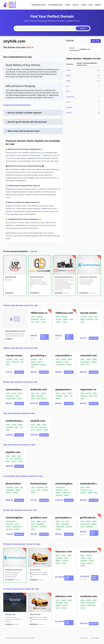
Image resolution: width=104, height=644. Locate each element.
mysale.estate (88, 313)
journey (91, 561)
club (22, 487)
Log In (91, 5)
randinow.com (88, 596)
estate (82, 322)
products (34, 362)
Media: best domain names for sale (20, 382)
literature (45, 490)
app (62, 521)
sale (96, 319)
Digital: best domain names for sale (20, 348)
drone (8, 430)
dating (33, 524)
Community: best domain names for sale (23, 476)
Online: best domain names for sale (20, 305)
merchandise (35, 319)
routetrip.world (89, 551)
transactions (90, 319)
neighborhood (66, 493)
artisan (33, 490)
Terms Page (95, 638)
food (32, 322)
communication (60, 365)
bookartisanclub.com (43, 483)
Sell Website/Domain (55, 5)
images (18, 490)
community (42, 427)
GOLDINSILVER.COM (37, 277)
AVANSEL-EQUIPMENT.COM (64, 277)
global (82, 555)
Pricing (84, 5)
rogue (82, 399)
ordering (58, 322)
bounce (58, 563)
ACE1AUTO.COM (35, 570)
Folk (68, 91)
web (38, 393)
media (67, 362)
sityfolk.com (14, 41)
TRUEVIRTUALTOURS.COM (88, 277)
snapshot (15, 493)
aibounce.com (64, 551)
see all (34, 251)
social (33, 430)
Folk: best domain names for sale (19, 445)
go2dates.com (39, 517)
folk (36, 427)
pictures (9, 493)
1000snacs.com (64, 313)
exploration (84, 561)
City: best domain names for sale (19, 413)
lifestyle (58, 493)
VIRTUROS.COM (10, 614)
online (33, 317)
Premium (69, 107)
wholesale (40, 317)
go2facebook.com (91, 517)
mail (32, 367)
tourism (83, 563)
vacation (83, 558)
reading (33, 493)
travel (89, 558)
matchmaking (60, 527)
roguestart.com (89, 389)
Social (68, 102)
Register (98, 5)
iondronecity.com (16, 421)
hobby (17, 487)
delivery (43, 319)
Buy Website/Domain (39, 5)
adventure (89, 555)
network (66, 495)
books (39, 490)
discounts (59, 319)
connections (35, 527)
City (67, 86)
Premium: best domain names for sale (22, 544)
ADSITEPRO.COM (11, 277)
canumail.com (88, 355)
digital (82, 319)
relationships (40, 524)
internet (64, 359)
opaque (58, 399)
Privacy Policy (84, 638)
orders (37, 322)
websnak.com (39, 389)
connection (69, 527)
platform (69, 365)
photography (10, 490)
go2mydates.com (66, 517)
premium (39, 430)
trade (96, 317)
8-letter (46, 430)
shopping (43, 365)
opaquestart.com (66, 389)
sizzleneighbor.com (67, 483)
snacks (43, 322)
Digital (68, 76)
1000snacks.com (40, 313)
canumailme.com (66, 355)
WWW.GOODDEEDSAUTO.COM (15, 331)
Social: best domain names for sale (20, 510)
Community (70, 97)
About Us (76, 5)
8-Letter (69, 113)
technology (40, 396)
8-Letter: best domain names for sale (21, 589)
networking (89, 527)
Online (68, 70)
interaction (59, 495)
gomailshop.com (40, 355)
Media (68, 81)
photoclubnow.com (17, 483)
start (71, 396)
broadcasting (91, 605)
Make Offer (96, 41)
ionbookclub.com (90, 483)
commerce (84, 317)
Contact (68, 5)
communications (41, 399)
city (21, 427)
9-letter (83, 566)
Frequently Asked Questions (17, 105)
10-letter (58, 529)
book (96, 493)
